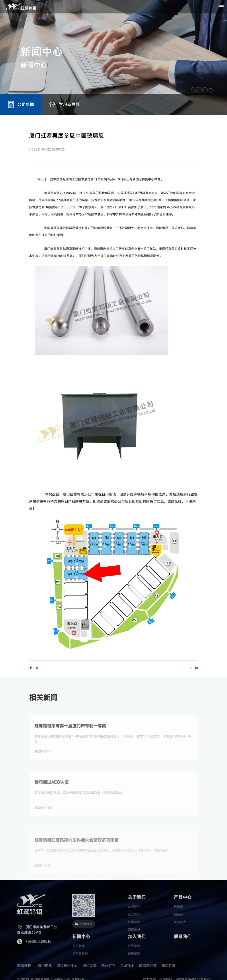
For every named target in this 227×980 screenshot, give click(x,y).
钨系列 (178, 919)
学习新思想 (80, 966)
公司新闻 (78, 958)
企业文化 (134, 927)
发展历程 (134, 935)
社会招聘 (134, 958)
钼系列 (178, 927)
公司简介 (134, 919)
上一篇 (34, 668)
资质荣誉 (134, 942)
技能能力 (180, 935)
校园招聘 (134, 966)
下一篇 (193, 668)
